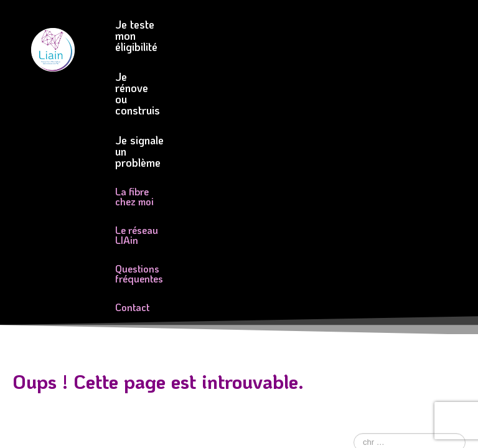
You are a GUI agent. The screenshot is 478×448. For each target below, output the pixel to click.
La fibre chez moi (152, 83)
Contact (260, 112)
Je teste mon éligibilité (169, 24)
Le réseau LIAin (257, 83)
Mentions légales (158, 311)
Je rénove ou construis (312, 24)
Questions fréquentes (162, 112)
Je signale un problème (171, 54)
